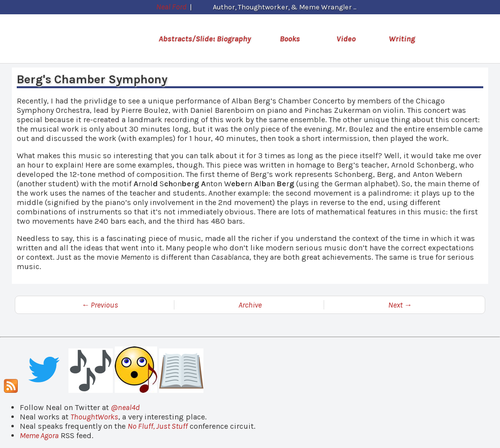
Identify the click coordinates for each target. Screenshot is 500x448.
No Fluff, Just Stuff (158, 426)
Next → (400, 305)
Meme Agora (39, 435)
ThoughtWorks (94, 417)
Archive (250, 305)
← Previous (100, 305)
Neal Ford (170, 7)
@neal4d (125, 407)
